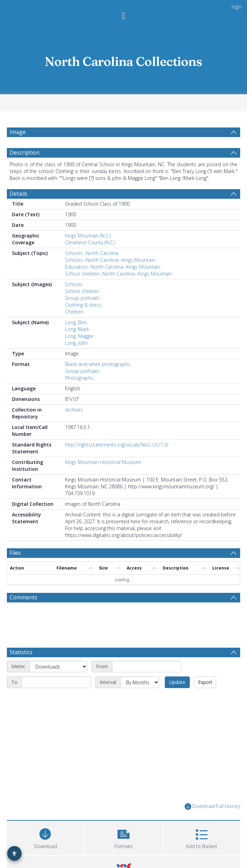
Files (15, 553)
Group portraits (82, 298)
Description (24, 152)
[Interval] (140, 682)
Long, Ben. (76, 322)
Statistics (21, 652)
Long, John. (77, 343)
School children (82, 291)
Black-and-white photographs (98, 364)
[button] (124, 837)
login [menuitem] (237, 7)
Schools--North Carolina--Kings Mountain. (111, 260)
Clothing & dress (83, 305)
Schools (74, 284)
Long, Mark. (78, 329)
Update (177, 682)
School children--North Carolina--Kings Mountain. (119, 274)
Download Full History (212, 806)
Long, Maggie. (80, 336)
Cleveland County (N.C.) (90, 242)
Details (18, 194)
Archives (74, 410)
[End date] (56, 682)
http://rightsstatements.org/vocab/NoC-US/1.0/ (117, 445)
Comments (23, 597)
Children (74, 312)
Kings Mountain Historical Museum (103, 462)
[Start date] (147, 667)
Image (18, 132)
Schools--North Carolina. (92, 253)
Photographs (79, 378)
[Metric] (58, 667)
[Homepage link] (124, 60)
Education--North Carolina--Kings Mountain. (113, 267)
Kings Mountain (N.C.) (88, 236)
